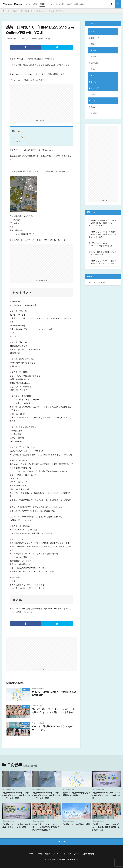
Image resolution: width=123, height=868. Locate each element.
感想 (49, 39)
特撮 (35, 4)
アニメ (50, 4)
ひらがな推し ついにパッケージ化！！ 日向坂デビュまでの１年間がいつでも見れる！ (54, 711)
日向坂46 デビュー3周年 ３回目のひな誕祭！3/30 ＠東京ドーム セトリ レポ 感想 (102, 234)
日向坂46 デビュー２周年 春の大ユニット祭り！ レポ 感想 (16, 826)
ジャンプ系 (59, 4)
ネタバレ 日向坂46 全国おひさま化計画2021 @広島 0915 (54, 694)
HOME (7, 11)
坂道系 (42, 4)
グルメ (93, 107)
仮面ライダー (96, 38)
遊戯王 (93, 94)
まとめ (16, 141)
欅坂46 (93, 57)
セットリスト (19, 137)
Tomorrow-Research (69, 859)
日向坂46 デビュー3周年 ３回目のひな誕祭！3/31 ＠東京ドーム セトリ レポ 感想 (102, 223)
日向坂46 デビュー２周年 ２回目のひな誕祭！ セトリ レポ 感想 (103, 262)
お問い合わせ (79, 4)
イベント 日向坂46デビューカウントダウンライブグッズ (54, 728)
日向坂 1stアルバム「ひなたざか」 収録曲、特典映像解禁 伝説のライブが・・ (106, 827)
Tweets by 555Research (97, 282)
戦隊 (92, 44)
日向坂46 (41, 39)
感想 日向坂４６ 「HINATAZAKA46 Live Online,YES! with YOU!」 (42, 11)
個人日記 (94, 113)
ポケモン (94, 82)
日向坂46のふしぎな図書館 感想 (76, 824)
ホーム (28, 4)
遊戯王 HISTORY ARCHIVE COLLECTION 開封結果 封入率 (101, 244)
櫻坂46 (93, 69)
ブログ (69, 4)
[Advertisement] (41, 101)
